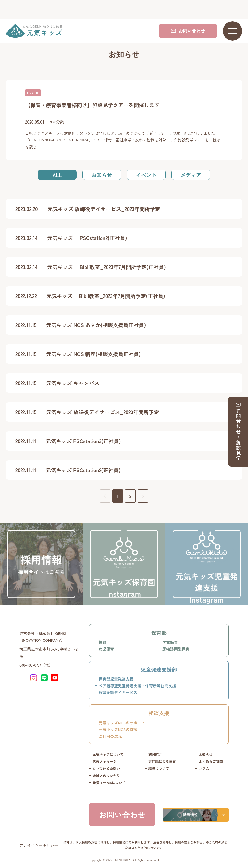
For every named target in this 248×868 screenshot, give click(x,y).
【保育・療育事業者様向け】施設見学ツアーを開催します (92, 105)
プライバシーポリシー (39, 845)
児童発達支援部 (159, 669)
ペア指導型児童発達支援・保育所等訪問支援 (137, 686)
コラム (204, 768)
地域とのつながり (106, 776)
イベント (146, 175)
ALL (57, 175)
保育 (102, 642)
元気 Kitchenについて (109, 783)
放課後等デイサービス (118, 692)
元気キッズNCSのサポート (122, 723)
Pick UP (33, 93)
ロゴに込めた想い (106, 768)
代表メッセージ (105, 761)
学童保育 (170, 642)
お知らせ (102, 175)
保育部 (159, 633)
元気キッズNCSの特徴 (118, 729)
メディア (191, 175)
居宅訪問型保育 (176, 649)
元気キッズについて (108, 754)
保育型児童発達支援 (116, 679)
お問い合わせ (188, 31)
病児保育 (106, 649)
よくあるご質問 (211, 761)
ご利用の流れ (110, 736)
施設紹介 (155, 754)
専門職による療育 (162, 761)
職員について (159, 768)
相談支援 (159, 713)
